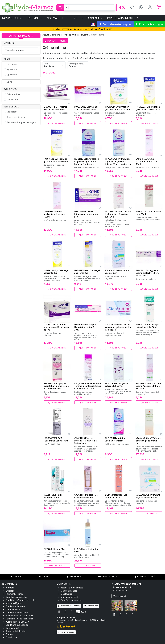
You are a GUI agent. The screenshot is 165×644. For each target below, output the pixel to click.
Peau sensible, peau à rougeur (22, 122)
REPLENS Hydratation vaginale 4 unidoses (116, 439)
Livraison (10, 591)
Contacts (16, 577)
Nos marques (58, 18)
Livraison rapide (108, 577)
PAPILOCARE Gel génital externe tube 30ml (117, 385)
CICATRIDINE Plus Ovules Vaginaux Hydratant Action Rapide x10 (118, 327)
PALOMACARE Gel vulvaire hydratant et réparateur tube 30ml (118, 214)
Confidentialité (13, 609)
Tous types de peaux (17, 117)
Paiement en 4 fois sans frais (19, 619)
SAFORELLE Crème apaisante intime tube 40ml (147, 161)
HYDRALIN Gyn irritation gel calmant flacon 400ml (56, 160)
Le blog (44, 577)
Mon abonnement (69, 597)
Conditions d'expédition (17, 625)
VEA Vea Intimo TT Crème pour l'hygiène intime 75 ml (148, 441)
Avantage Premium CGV (17, 622)
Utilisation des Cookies (69, 606)
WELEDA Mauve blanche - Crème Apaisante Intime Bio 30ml (148, 386)
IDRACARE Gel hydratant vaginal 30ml (117, 272)
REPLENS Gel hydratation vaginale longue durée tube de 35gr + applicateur (118, 161)
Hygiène (56, 35)
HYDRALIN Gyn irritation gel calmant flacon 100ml (117, 108)
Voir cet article (149, 513)
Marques (9, 43)
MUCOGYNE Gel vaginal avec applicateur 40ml (55, 108)
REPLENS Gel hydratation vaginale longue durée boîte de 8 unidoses (87, 161)
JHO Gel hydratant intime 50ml (87, 550)
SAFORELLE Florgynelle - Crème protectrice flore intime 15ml (148, 273)
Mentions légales (14, 603)
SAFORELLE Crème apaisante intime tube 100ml (54, 214)
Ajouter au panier (57, 123)
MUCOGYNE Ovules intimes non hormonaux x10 (86, 214)
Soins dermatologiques (115, 24)
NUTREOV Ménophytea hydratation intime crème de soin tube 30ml (56, 386)
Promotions (74, 577)
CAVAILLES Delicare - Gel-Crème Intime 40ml (87, 496)
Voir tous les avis (66, 632)
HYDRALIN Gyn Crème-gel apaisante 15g (56, 272)
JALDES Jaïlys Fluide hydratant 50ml (53, 496)
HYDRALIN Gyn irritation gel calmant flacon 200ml (148, 108)
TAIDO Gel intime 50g (54, 549)
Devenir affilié (12, 628)
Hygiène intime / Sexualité (76, 35)
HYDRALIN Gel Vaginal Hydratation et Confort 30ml (86, 327)
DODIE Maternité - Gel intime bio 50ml (116, 496)
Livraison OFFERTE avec (82, 29)
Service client (91, 606)
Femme (12, 69)
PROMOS (35, 18)
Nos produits (13, 18)
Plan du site (11, 637)
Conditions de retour (16, 606)
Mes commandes (69, 591)
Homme (12, 64)
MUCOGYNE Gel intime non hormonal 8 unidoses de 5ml (56, 327)
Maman (12, 75)
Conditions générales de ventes (21, 600)
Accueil (46, 35)
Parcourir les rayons (55, 41)
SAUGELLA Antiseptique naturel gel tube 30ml (148, 326)
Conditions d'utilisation (17, 612)
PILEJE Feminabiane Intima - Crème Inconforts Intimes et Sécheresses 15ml (88, 386)
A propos (10, 588)
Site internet (119, 596)
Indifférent (12, 112)
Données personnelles (16, 597)
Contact (9, 634)
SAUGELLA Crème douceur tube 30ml (149, 213)
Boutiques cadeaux (88, 18)
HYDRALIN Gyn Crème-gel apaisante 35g (87, 272)
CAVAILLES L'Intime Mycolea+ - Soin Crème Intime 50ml (86, 441)
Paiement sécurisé (145, 577)
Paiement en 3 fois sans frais (19, 616)
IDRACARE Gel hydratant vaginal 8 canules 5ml (148, 496)
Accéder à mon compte (72, 588)
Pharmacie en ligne (149, 24)
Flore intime (13, 100)
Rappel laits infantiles (123, 18)
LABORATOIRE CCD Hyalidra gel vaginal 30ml (56, 439)
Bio (10, 82)
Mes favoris (66, 594)
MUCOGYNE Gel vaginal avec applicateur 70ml (86, 108)
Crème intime (13, 94)
